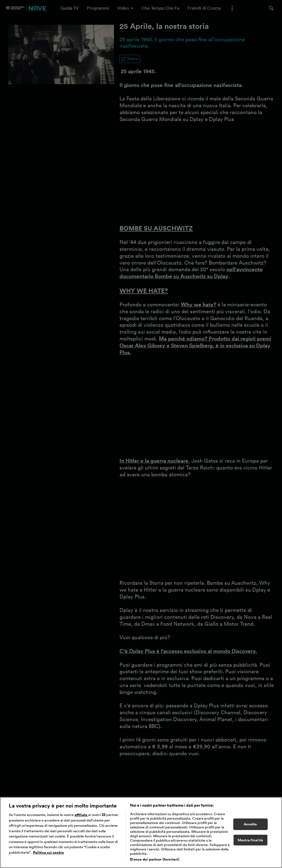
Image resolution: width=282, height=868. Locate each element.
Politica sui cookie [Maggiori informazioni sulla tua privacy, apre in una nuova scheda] (48, 852)
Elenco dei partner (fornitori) (155, 859)
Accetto (250, 824)
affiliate (81, 815)
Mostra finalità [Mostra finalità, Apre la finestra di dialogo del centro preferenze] (250, 840)
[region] (141, 833)
